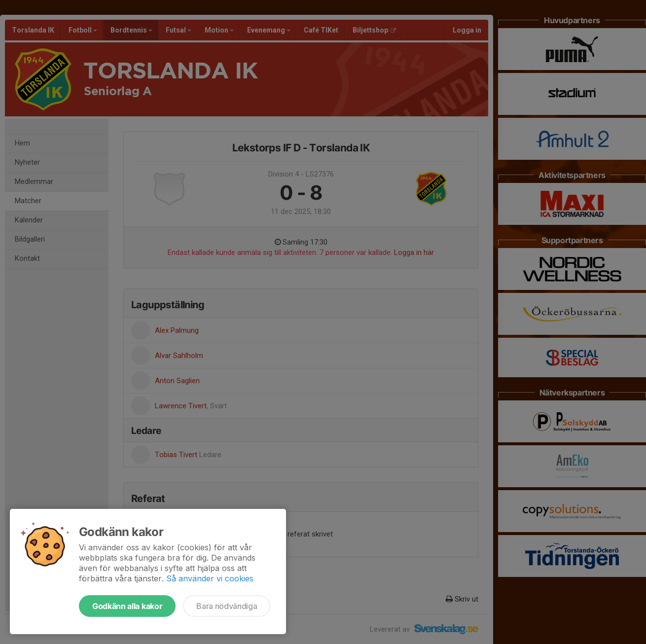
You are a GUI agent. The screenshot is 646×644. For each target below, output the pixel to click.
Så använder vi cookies (210, 578)
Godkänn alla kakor (127, 606)
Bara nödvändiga (227, 606)
